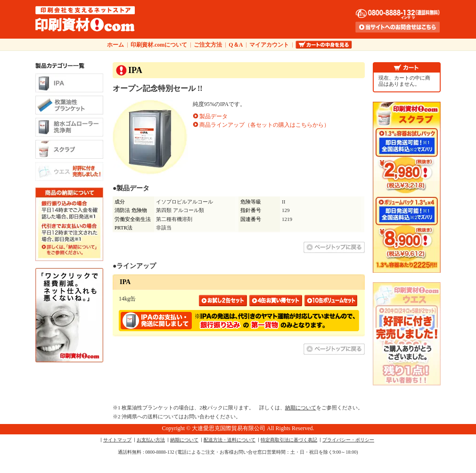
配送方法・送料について (230, 440)
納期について (301, 408)
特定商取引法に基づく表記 (289, 440)
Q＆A (236, 45)
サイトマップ (117, 440)
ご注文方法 (208, 45)
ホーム (115, 45)
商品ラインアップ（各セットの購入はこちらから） (264, 125)
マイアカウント (269, 45)
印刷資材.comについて (159, 45)
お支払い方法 (151, 440)
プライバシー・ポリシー (348, 440)
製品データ (213, 116)
